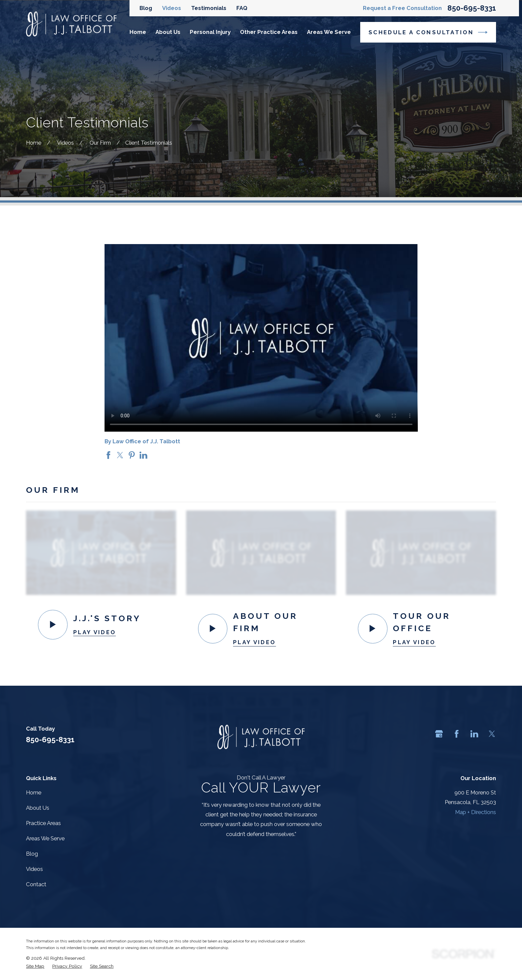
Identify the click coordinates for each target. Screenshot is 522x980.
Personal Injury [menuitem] (210, 32)
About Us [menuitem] (168, 32)
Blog (146, 8)
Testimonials (209, 8)
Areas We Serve (45, 838)
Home (34, 792)
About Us (38, 808)
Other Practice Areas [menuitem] (269, 32)
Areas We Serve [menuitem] (329, 32)
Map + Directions (476, 812)
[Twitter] (492, 734)
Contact (36, 884)
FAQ (242, 8)
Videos (172, 8)
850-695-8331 (472, 8)
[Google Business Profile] (439, 734)
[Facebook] (457, 734)
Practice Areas (43, 823)
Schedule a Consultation (428, 32)
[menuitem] (35, 966)
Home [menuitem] (138, 32)
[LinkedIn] (474, 734)
